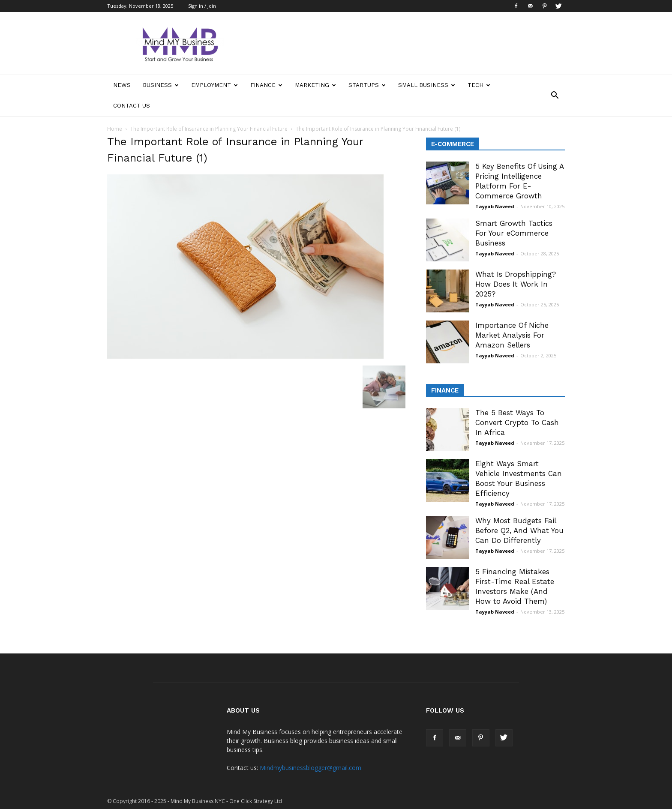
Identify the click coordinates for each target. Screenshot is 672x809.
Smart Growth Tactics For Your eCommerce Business (514, 233)
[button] (555, 96)
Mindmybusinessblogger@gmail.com (310, 768)
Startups (367, 85)
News (122, 85)
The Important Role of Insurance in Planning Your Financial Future (209, 129)
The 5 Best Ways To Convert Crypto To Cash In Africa (517, 422)
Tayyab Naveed (495, 206)
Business (161, 85)
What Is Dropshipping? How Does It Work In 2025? (516, 284)
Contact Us (132, 106)
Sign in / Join (202, 6)
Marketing (315, 85)
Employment (214, 85)
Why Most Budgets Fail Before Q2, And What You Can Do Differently (519, 530)
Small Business (427, 85)
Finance (266, 85)
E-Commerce (453, 144)
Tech (479, 85)
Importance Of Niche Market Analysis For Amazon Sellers (512, 335)
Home (115, 129)
